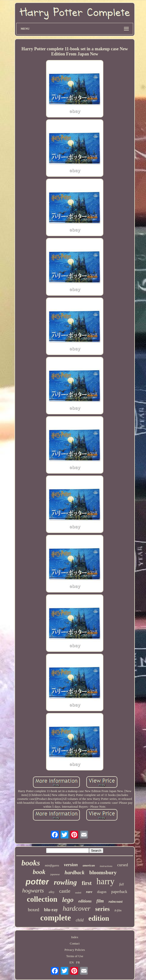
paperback (119, 892)
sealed (78, 893)
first (87, 883)
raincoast (116, 901)
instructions (106, 866)
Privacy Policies (75, 950)
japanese (55, 874)
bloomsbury (103, 872)
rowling (65, 882)
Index (75, 937)
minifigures (52, 865)
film (100, 901)
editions (85, 901)
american (89, 865)
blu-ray (51, 910)
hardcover (77, 908)
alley (52, 892)
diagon (102, 892)
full (122, 884)
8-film (118, 910)
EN (72, 962)
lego (68, 900)
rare (89, 892)
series (103, 909)
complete (56, 918)
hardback (74, 873)
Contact (75, 943)
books (31, 863)
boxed (33, 910)
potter (37, 882)
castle (65, 891)
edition (99, 918)
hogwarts (33, 891)
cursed (122, 865)
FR (78, 962)
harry (105, 881)
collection (42, 899)
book (39, 872)
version (71, 865)
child (80, 920)
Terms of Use (75, 956)
